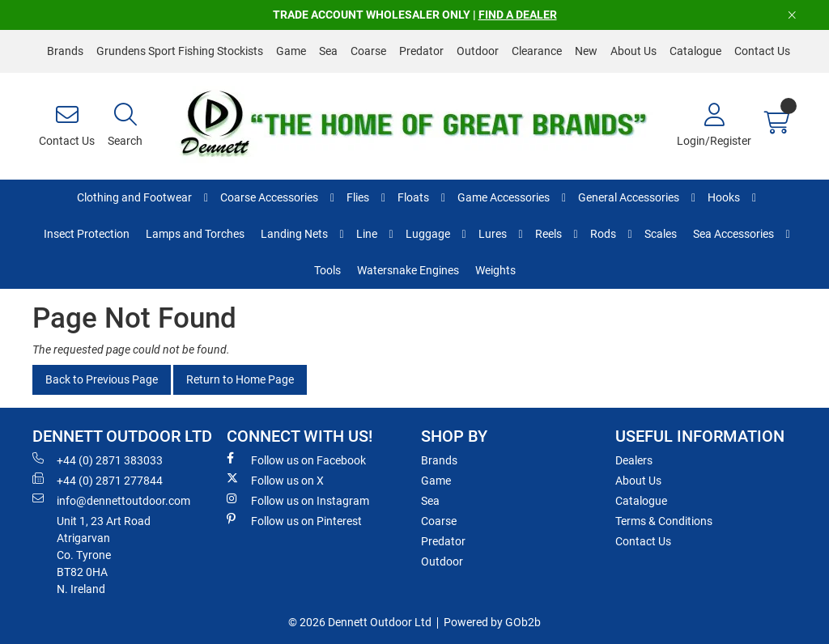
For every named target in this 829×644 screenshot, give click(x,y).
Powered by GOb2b (492, 622)
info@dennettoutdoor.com (111, 500)
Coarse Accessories (269, 197)
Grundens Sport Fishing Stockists (180, 51)
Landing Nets (294, 234)
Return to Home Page (240, 379)
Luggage (428, 234)
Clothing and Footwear (134, 197)
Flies (358, 197)
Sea (328, 51)
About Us (633, 51)
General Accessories (629, 197)
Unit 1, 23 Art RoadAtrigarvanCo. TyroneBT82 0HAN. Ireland (104, 555)
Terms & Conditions (664, 521)
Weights (495, 270)
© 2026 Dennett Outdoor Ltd (360, 622)
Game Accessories (504, 197)
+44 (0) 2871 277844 (98, 480)
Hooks (724, 197)
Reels (548, 234)
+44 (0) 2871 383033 (98, 460)
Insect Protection (87, 234)
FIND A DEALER (518, 15)
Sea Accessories (733, 234)
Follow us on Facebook (296, 460)
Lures (493, 234)
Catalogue (695, 51)
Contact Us (762, 51)
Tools (327, 270)
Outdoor (478, 51)
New (586, 51)
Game (291, 51)
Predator (421, 51)
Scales (661, 234)
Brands (65, 51)
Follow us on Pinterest (294, 520)
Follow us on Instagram (298, 500)
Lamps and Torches (195, 234)
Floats (413, 197)
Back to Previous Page (102, 379)
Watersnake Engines (408, 270)
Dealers (634, 460)
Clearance (537, 51)
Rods (603, 234)
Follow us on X (275, 480)
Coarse (368, 51)
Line (367, 234)
